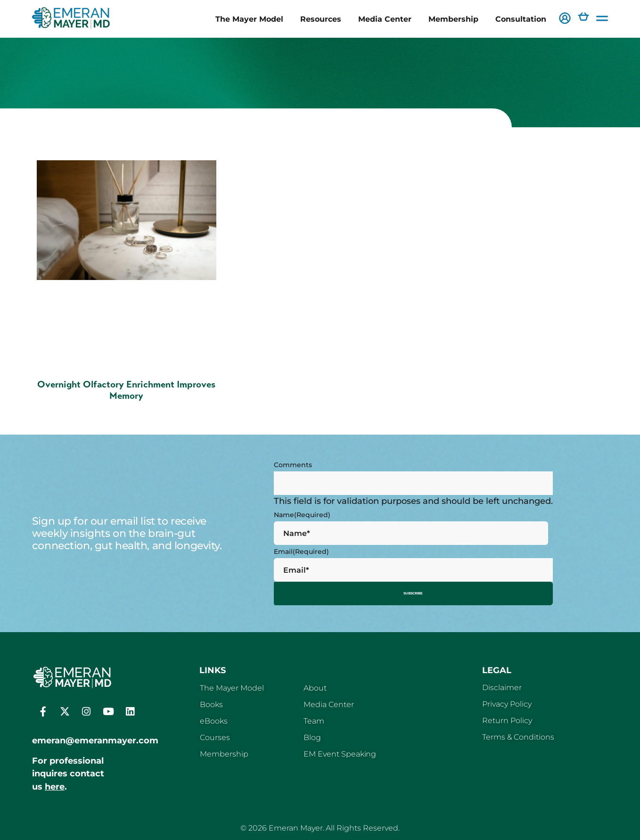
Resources (321, 19)
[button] (565, 19)
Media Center (385, 19)
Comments (293, 465)
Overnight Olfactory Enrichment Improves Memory (126, 390)
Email (301, 552)
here (55, 783)
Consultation (521, 19)
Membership (453, 19)
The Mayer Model (249, 19)
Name (302, 515)
